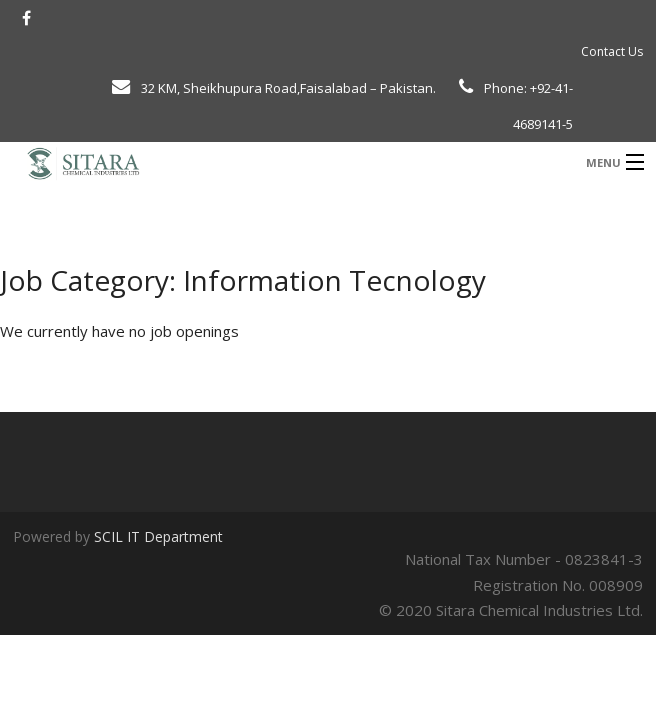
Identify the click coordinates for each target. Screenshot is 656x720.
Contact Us (612, 51)
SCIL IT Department (158, 536)
